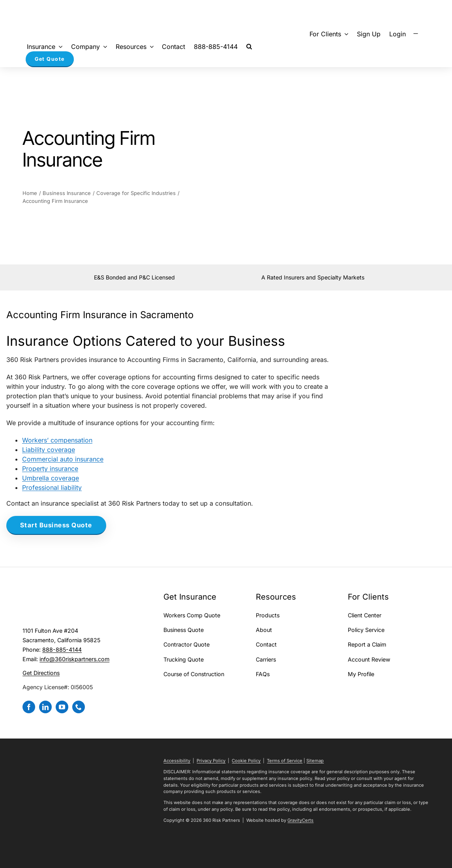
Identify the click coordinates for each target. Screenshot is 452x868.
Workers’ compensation (57, 440)
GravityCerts (300, 820)
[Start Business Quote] (56, 525)
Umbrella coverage (51, 478)
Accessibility (177, 761)
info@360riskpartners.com (74, 659)
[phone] (79, 707)
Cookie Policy (246, 761)
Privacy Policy (211, 761)
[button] (249, 46)
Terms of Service (285, 761)
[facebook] (29, 707)
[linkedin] (45, 707)
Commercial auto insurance (63, 459)
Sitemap (315, 761)
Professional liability (52, 487)
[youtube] (62, 707)
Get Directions (41, 673)
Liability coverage (49, 450)
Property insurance (50, 469)
